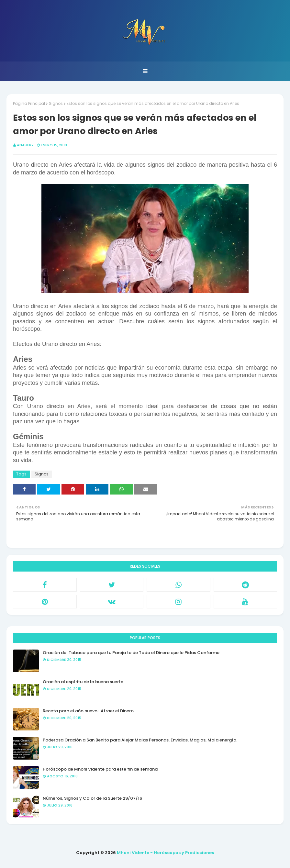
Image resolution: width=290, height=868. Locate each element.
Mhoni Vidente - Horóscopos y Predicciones (165, 853)
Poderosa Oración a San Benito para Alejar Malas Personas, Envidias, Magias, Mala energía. (140, 740)
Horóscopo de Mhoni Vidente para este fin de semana (100, 769)
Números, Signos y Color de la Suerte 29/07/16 (92, 798)
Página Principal (29, 103)
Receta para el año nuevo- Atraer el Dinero (88, 711)
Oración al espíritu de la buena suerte (83, 682)
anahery (25, 145)
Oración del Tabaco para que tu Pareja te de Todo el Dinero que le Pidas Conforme (131, 653)
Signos (56, 103)
